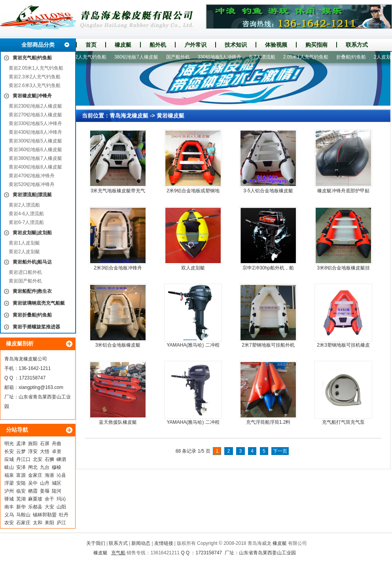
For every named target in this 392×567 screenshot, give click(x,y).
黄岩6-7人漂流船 (26, 222)
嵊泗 (61, 459)
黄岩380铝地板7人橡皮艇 (35, 158)
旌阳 (33, 444)
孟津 (21, 444)
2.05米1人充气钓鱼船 (308, 57)
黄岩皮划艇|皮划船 (32, 233)
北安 (38, 459)
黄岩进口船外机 (25, 272)
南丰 (9, 507)
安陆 (21, 483)
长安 (9, 451)
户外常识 (195, 45)
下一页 (280, 451)
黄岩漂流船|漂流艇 (32, 195)
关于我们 (96, 543)
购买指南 (316, 45)
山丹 (45, 483)
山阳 (61, 507)
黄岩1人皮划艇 (24, 243)
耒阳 (49, 523)
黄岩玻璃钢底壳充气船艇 (39, 303)
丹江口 (23, 459)
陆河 (57, 491)
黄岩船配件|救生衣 (32, 291)
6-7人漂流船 (264, 57)
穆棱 (57, 467)
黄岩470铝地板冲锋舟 (32, 176)
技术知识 (236, 45)
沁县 (61, 475)
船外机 (158, 45)
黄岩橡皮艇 (170, 116)
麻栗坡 (35, 499)
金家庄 (35, 475)
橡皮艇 (123, 45)
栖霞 (33, 491)
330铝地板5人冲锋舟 (222, 57)
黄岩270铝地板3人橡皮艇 (35, 115)
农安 (9, 523)
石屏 (45, 444)
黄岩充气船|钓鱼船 (32, 58)
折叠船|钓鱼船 (353, 57)
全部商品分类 (38, 45)
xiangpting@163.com (41, 387)
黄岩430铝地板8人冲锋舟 (35, 132)
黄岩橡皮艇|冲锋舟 (32, 96)
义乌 (9, 515)
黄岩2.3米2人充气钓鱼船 (35, 77)
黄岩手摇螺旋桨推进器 (36, 327)
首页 (91, 45)
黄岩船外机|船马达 (32, 262)
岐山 (9, 467)
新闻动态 (141, 543)
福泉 (9, 475)
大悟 (45, 451)
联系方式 (357, 45)
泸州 (9, 491)
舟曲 (57, 444)
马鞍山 (23, 515)
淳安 (33, 451)
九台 (45, 467)
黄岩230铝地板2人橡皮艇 (35, 106)
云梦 (21, 451)
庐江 (61, 523)
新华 (21, 507)
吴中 (33, 483)
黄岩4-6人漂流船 (26, 214)
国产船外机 (180, 57)
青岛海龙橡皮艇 (129, 116)
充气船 (118, 553)
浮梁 (9, 483)
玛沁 (61, 499)
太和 (38, 523)
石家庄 (23, 523)
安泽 (21, 467)
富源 (21, 475)
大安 (49, 507)
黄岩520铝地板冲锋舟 (32, 184)
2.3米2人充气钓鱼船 (88, 57)
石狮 (49, 459)
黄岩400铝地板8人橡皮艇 (35, 167)
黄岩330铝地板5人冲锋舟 (35, 123)
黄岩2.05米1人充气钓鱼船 (36, 68)
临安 (21, 491)
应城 (9, 459)
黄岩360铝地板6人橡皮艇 (35, 150)
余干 (49, 499)
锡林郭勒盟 (45, 515)
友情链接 (164, 543)
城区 (57, 483)
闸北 (33, 467)
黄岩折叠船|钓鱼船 (32, 315)
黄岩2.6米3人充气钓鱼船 (35, 85)
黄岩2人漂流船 (24, 205)
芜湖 (21, 499)
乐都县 (35, 507)
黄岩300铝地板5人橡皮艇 (35, 141)
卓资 (57, 451)
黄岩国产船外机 (25, 281)
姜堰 (45, 491)
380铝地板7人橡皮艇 (139, 57)
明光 (9, 444)
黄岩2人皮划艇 (24, 252)
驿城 (9, 499)
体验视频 (276, 45)
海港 (49, 475)
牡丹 (64, 515)
